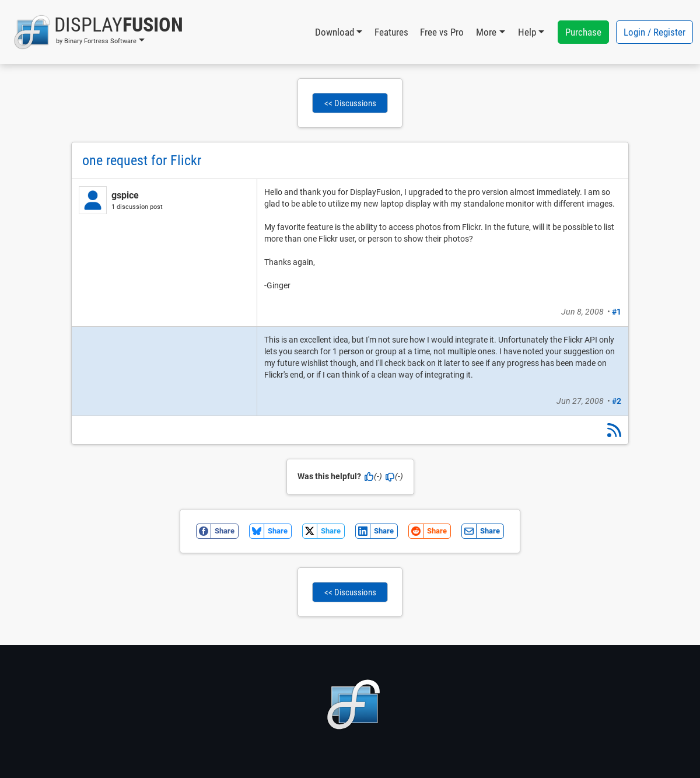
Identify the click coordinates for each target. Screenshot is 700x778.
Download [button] (335, 32)
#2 (617, 401)
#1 (617, 312)
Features (391, 32)
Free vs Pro (442, 32)
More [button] (486, 32)
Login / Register (654, 32)
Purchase (583, 32)
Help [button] (527, 32)
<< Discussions (350, 103)
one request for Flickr (142, 161)
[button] (98, 32)
